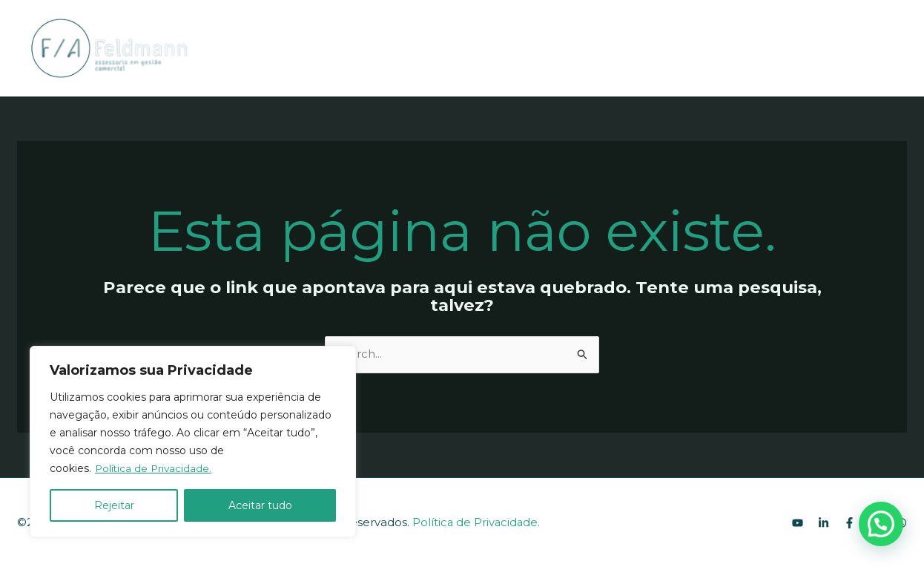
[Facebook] (856, 49)
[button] (881, 524)
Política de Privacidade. (155, 468)
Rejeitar (114, 505)
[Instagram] (878, 49)
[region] (193, 442)
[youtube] (798, 524)
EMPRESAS (509, 48)
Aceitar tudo (260, 505)
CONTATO (592, 48)
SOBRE (325, 48)
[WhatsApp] (900, 49)
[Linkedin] (834, 49)
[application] (448, 48)
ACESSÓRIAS (412, 48)
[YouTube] (811, 49)
